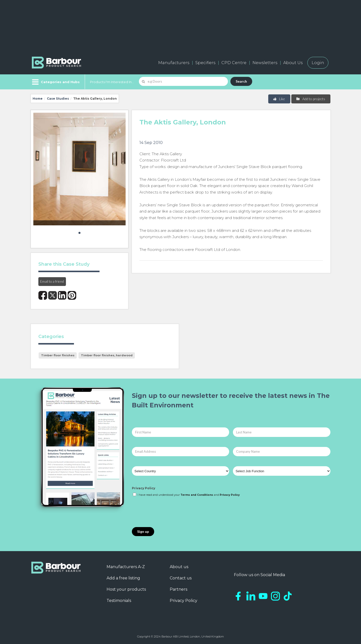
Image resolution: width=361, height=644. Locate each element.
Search (241, 81)
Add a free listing (123, 578)
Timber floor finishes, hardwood (107, 355)
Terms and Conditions (197, 495)
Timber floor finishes (58, 355)
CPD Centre (234, 63)
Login (318, 63)
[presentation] (170, 512)
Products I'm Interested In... (112, 82)
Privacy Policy (144, 488)
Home (38, 99)
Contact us (181, 578)
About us (179, 567)
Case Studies (58, 99)
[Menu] (55, 82)
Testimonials (119, 601)
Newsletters (265, 63)
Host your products (126, 589)
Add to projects (310, 99)
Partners (178, 589)
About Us (293, 63)
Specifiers (205, 63)
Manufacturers (174, 63)
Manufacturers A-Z (126, 567)
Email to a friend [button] (52, 281)
